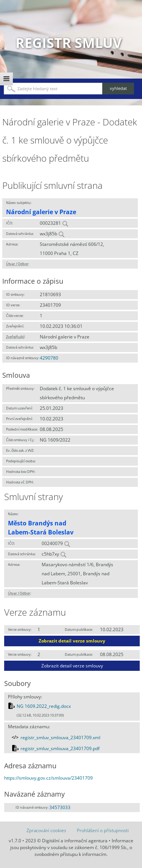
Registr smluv (69, 43)
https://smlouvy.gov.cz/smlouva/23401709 (48, 778)
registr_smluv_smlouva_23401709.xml (60, 737)
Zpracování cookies (46, 830)
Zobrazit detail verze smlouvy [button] (72, 641)
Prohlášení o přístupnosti (103, 830)
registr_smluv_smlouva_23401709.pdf (60, 748)
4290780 (49, 358)
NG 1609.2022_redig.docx (44, 706)
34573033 (60, 807)
